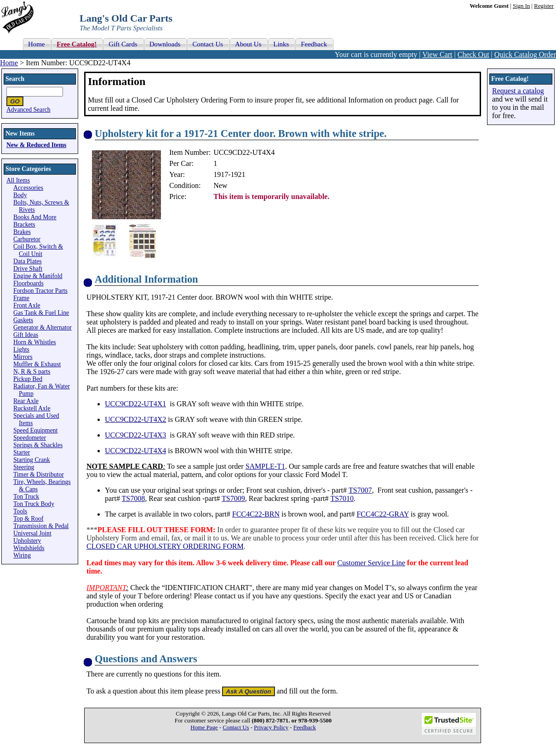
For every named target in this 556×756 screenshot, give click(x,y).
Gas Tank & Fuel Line (41, 313)
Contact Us (236, 728)
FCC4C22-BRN (256, 514)
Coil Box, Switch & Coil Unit (38, 250)
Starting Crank (32, 460)
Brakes (22, 232)
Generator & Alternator (43, 327)
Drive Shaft (28, 269)
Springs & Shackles (38, 445)
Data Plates (28, 261)
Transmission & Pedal (41, 526)
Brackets (24, 225)
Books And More (35, 217)
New (220, 185)
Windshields (29, 548)
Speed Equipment (35, 430)
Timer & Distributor (39, 475)
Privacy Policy (271, 728)
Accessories (28, 188)
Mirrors (23, 357)
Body (20, 195)
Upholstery (27, 541)
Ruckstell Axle (32, 408)
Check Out (473, 54)
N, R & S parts (32, 372)
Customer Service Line (372, 563)
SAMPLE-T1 (265, 466)
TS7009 (233, 498)
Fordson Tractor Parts (40, 291)
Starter (22, 452)
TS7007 (360, 490)
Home (9, 63)
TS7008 (134, 498)
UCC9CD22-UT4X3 (135, 435)
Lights (21, 350)
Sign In (521, 6)
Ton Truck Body (34, 504)
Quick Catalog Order (525, 54)
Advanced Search (29, 110)
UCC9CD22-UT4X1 (135, 404)
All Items (18, 180)
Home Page (204, 728)
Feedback (305, 728)
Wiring (22, 555)
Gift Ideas (26, 335)
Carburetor (27, 239)
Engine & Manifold (38, 276)
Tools (20, 511)
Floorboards (29, 283)
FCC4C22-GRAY (383, 514)
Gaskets (23, 320)
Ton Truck (26, 497)
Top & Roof (29, 519)
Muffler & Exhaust (37, 364)
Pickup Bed (28, 379)
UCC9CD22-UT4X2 (135, 419)
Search (15, 79)
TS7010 (342, 498)
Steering (24, 467)
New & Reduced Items (36, 145)
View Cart (437, 54)
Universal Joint (32, 533)
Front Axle (27, 305)
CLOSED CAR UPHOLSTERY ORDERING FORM (165, 546)
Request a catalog (518, 91)
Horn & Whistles (35, 342)
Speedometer (30, 438)
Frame (21, 298)
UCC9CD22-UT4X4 (135, 451)
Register (544, 6)
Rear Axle (26, 401)
